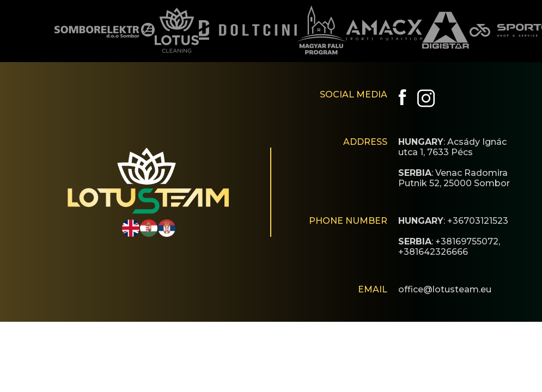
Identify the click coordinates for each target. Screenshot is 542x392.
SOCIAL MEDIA (354, 94)
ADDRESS (365, 142)
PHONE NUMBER (348, 221)
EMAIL (373, 289)
